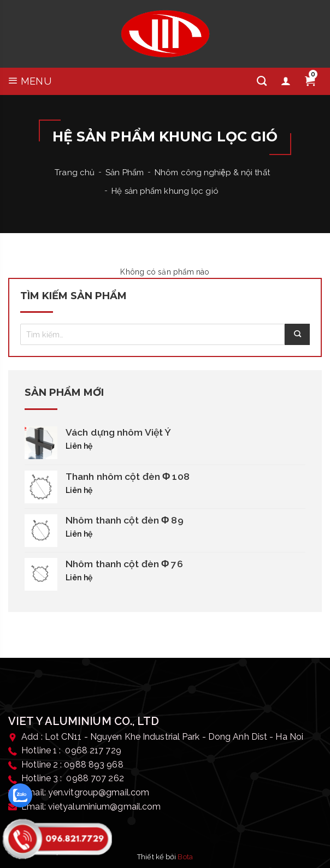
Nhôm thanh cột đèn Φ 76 (124, 564)
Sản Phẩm (125, 173)
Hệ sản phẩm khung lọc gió (165, 191)
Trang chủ (75, 173)
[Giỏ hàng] (310, 81)
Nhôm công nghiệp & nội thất (212, 173)
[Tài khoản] (286, 81)
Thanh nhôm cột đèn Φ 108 (128, 477)
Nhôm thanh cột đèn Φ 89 (125, 520)
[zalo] (20, 795)
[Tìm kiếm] (262, 81)
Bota (185, 857)
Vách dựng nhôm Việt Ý (118, 432)
